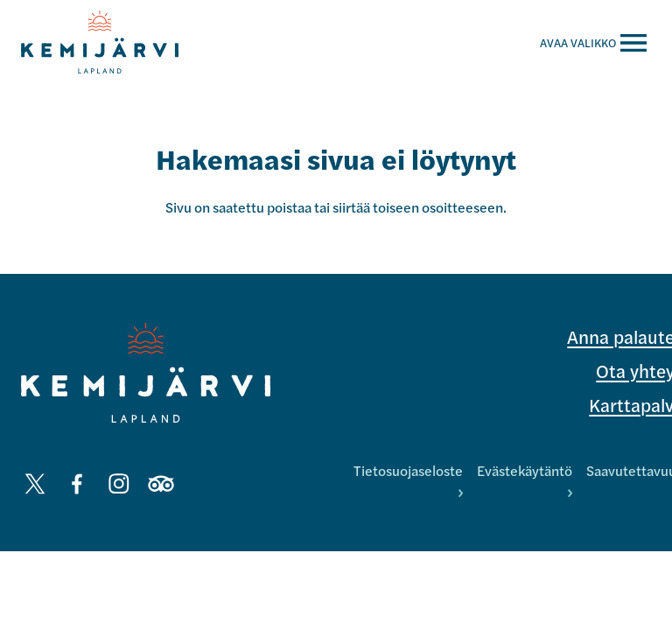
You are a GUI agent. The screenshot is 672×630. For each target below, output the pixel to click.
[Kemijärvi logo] (146, 373)
